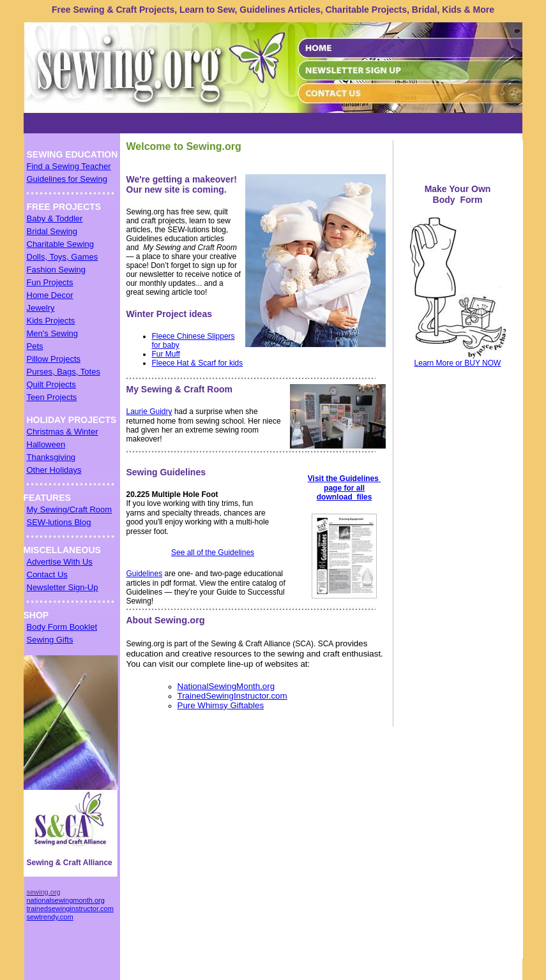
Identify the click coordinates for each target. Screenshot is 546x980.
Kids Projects (51, 321)
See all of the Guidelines (213, 553)
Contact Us (47, 575)
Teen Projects (52, 397)
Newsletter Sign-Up (63, 587)
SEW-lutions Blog (59, 522)
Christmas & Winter (63, 432)
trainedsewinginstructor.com (70, 909)
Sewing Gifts (50, 640)
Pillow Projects (54, 359)
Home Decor (50, 295)
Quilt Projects (51, 384)
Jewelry (41, 308)
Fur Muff (166, 354)
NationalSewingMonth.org (226, 686)
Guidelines (145, 574)
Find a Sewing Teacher (69, 166)
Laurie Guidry (149, 412)
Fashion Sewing (57, 270)
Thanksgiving (51, 457)
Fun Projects (50, 282)
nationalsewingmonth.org (66, 900)
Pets (35, 346)
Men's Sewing (53, 333)
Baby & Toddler (55, 219)
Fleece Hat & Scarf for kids (198, 363)
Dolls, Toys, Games (63, 257)
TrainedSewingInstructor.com (232, 696)
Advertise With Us (60, 562)
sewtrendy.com (50, 917)
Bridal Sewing (52, 231)
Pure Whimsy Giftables (221, 705)
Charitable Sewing (61, 244)
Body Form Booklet (62, 627)
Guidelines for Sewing (67, 179)
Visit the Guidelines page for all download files (344, 488)
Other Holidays (54, 470)
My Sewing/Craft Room (70, 509)
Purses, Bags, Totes (64, 372)
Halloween (46, 444)
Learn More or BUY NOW (458, 363)
